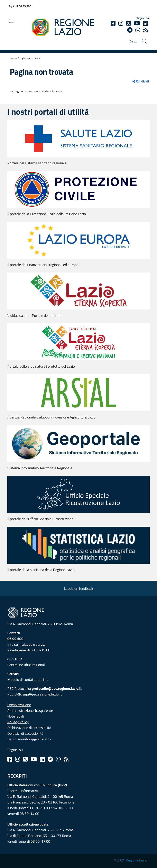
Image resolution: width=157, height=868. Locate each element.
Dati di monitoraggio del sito (29, 739)
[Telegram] (50, 759)
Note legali (16, 716)
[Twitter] (129, 23)
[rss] (146, 30)
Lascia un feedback (78, 588)
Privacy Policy (18, 722)
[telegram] (130, 30)
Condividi (141, 81)
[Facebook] (113, 23)
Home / (14, 58)
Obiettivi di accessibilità (25, 733)
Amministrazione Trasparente (30, 711)
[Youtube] (137, 23)
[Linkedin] (146, 23)
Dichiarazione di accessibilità (29, 728)
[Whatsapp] (138, 30)
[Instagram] (121, 23)
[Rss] (66, 759)
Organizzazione (19, 705)
